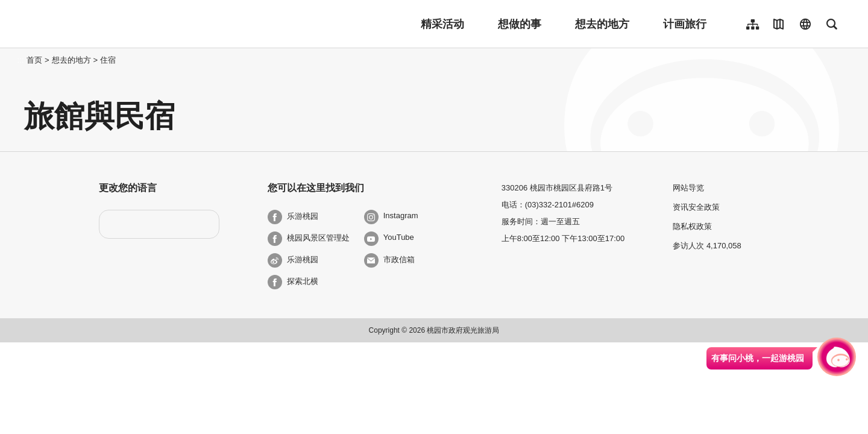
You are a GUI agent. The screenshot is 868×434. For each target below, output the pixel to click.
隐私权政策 (692, 226)
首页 (34, 60)
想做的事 (520, 24)
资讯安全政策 (696, 207)
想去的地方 (602, 24)
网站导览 (688, 188)
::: (21, 60)
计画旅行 (685, 24)
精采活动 (442, 24)
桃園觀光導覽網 (103, 24)
